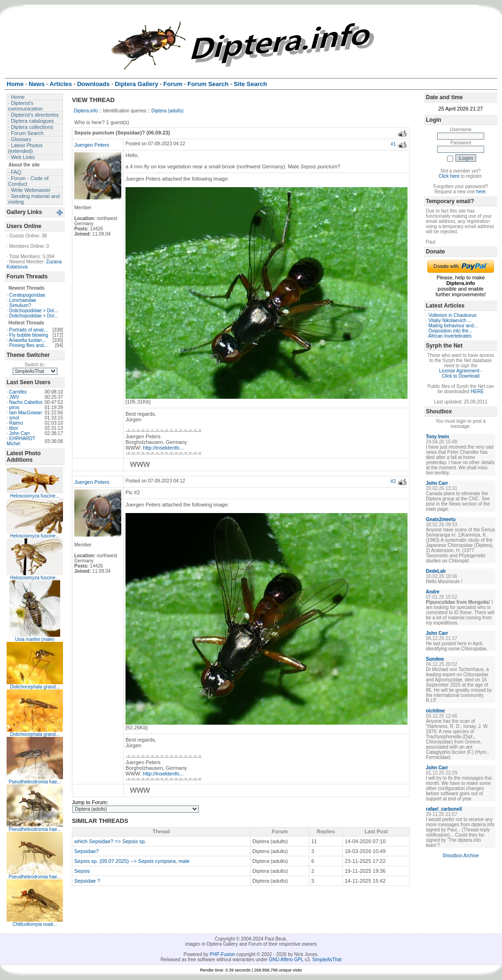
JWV (14, 397)
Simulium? (20, 305)
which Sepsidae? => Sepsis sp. (110, 841)
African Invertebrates (450, 336)
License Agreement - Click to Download (461, 373)
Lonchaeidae (23, 300)
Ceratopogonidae (27, 295)
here (481, 192)
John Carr (20, 433)
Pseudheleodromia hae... (35, 782)
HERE (477, 391)
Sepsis (82, 871)
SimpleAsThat (327, 960)
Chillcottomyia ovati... (35, 924)
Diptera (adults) (167, 111)
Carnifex (18, 392)
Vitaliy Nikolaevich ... (450, 320)
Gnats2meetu (441, 519)
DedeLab (436, 571)
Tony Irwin (437, 437)
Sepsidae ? (87, 881)
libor (14, 428)
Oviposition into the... (451, 331)
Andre (433, 592)
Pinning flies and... (29, 345)
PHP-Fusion (222, 954)
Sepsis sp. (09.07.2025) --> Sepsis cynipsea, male (132, 861)
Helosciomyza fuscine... (35, 496)
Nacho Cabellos (26, 402)
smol (14, 418)
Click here (449, 176)
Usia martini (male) (35, 639)
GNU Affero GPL (286, 960)
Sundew (435, 659)
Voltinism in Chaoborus (453, 315)
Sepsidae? (86, 851)
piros (15, 407)
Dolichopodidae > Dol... (34, 311)
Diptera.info (86, 111)
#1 (393, 144)
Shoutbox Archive (461, 856)
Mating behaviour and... (453, 326)
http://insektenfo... (163, 448)
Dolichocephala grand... (35, 687)
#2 (393, 481)
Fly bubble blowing (29, 335)
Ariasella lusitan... (27, 340)
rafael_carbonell (444, 809)
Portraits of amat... (29, 330)
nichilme (435, 711)
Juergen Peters (92, 145)
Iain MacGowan (26, 413)
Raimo (16, 423)
